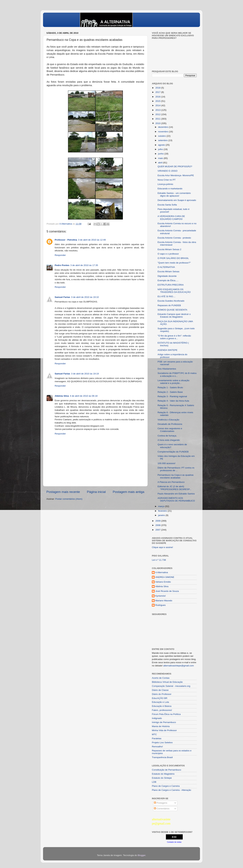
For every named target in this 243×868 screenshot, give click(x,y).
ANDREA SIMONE (165, 577)
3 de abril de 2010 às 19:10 (85, 297)
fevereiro (163, 511)
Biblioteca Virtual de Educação (167, 682)
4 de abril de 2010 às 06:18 (84, 396)
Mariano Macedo (164, 601)
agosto (162, 145)
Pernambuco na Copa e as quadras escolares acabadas (176, 476)
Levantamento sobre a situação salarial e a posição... (173, 382)
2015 (158, 101)
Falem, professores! (162, 710)
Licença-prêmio (165, 184)
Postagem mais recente (63, 492)
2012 (158, 114)
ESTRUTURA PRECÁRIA (171, 285)
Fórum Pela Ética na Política (166, 714)
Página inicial (96, 492)
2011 (158, 119)
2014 (158, 105)
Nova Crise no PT (167, 180)
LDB (154, 782)
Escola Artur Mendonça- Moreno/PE (176, 175)
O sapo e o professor (168, 254)
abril (161, 163)
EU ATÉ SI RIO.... (167, 296)
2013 (158, 110)
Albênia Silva (62, 396)
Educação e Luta (160, 702)
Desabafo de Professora (170, 424)
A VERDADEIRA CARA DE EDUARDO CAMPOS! (171, 218)
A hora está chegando (169, 440)
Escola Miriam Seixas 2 (169, 249)
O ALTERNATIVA (166, 267)
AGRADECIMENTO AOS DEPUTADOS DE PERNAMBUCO (176, 499)
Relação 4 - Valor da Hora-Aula (173, 401)
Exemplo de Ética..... (168, 280)
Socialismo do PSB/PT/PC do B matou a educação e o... (177, 374)
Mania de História (161, 726)
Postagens (161, 803)
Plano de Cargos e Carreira (166, 786)
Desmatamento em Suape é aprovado (177, 200)
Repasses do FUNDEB (169, 305)
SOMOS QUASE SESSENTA (172, 310)
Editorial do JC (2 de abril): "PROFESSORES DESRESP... (174, 488)
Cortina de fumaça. (167, 436)
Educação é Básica (162, 706)
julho (161, 149)
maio (161, 158)
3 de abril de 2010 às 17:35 (84, 265)
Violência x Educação (168, 420)
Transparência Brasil (162, 757)
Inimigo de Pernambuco (164, 722)
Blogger (142, 855)
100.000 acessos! (167, 463)
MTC (154, 734)
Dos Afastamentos (167, 369)
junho (161, 154)
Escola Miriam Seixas (168, 271)
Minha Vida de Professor (164, 730)
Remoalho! (157, 747)
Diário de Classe (160, 690)
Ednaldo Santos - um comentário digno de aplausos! (174, 194)
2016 (158, 97)
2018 (158, 88)
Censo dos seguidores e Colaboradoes (170, 430)
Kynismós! (160, 596)
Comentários (162, 809)
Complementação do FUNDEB (173, 452)
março (162, 506)
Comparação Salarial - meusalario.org (171, 686)
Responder (60, 255)
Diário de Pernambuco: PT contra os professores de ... (176, 469)
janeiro (162, 515)
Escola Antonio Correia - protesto (174, 238)
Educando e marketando (170, 189)
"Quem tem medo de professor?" (174, 263)
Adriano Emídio (163, 582)
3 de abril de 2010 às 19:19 (85, 374)
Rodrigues (160, 605)
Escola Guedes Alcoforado (171, 301)
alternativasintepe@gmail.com (179, 666)
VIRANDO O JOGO (168, 171)
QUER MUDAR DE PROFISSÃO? (175, 166)
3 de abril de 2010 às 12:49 (92, 240)
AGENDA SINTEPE (168, 350)
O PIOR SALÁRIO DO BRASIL (173, 258)
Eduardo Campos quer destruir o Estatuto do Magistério (174, 315)
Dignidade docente (167, 276)
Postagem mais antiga (129, 492)
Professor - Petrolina (66, 240)
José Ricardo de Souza (167, 591)
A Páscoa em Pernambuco (171, 482)
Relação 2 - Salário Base (170, 392)
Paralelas (157, 738)
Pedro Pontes (62, 265)
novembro (164, 132)
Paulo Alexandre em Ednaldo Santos (176, 494)
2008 (158, 525)
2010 (158, 123)
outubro (162, 136)
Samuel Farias (62, 297)
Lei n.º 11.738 (159, 560)
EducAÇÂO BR (160, 698)
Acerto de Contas (161, 678)
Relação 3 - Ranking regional (172, 396)
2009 (158, 521)
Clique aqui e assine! (162, 547)
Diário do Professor (162, 694)
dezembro (164, 127)
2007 (158, 530)
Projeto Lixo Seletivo (162, 742)
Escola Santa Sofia (167, 205)
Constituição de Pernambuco (166, 770)
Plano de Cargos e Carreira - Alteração (172, 790)
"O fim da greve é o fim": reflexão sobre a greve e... (174, 337)
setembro (163, 140)
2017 (158, 92)
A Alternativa (162, 572)
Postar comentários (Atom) (69, 499)
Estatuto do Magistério (163, 774)
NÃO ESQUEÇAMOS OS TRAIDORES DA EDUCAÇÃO (174, 291)
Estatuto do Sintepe (162, 778)
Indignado (157, 718)
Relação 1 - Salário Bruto (170, 387)
